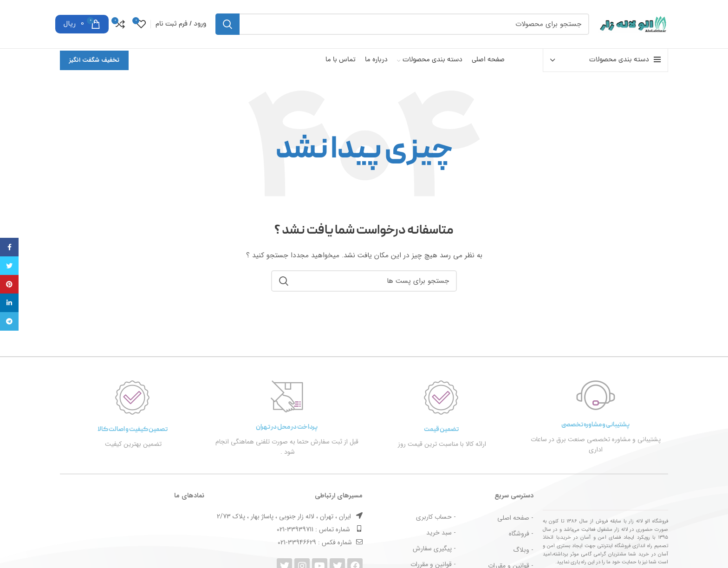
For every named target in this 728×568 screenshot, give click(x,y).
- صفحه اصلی (515, 518)
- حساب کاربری (436, 517)
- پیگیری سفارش (434, 548)
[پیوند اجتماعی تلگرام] (9, 321)
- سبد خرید (441, 533)
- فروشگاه (521, 534)
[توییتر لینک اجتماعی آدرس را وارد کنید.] (9, 266)
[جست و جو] (402, 24)
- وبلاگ (523, 550)
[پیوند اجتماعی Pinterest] (9, 284)
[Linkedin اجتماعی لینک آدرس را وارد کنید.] (9, 303)
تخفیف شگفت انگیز (94, 60)
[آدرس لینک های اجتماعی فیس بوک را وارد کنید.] (9, 247)
